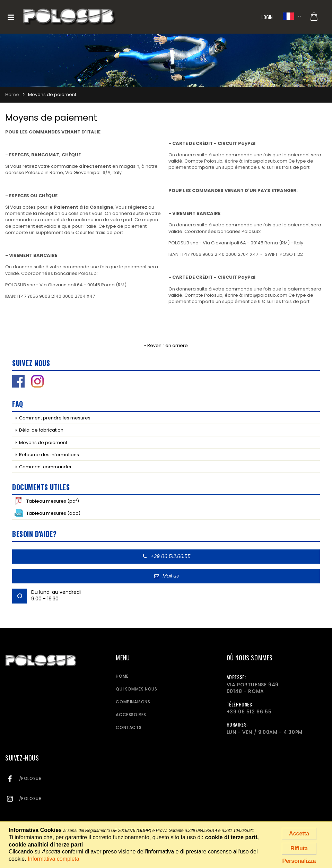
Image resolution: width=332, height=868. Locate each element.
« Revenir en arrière (166, 345)
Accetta (299, 834)
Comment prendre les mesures (55, 418)
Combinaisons (133, 702)
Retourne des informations (49, 455)
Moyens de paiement (43, 442)
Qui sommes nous (136, 689)
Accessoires (131, 715)
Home (122, 676)
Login (267, 17)
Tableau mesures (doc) (47, 513)
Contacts (129, 727)
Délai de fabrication (41, 430)
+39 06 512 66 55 (249, 712)
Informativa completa (54, 859)
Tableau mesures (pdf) (47, 501)
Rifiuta (299, 848)
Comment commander (45, 467)
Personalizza (299, 861)
